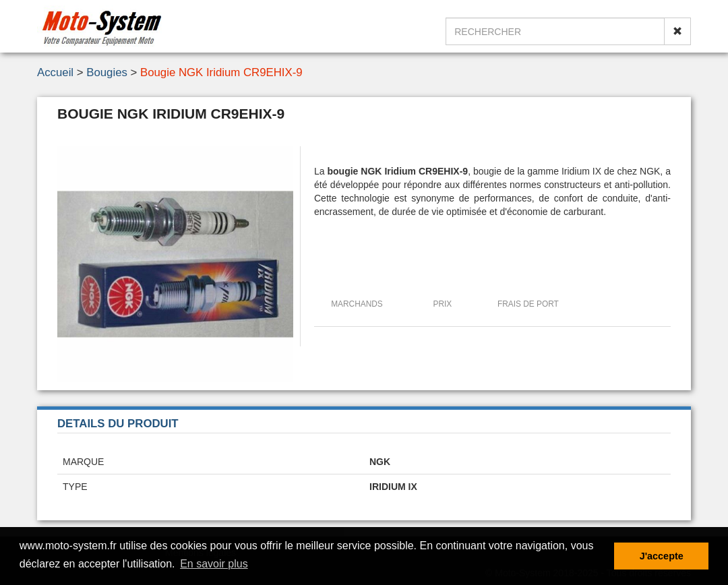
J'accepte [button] (662, 556)
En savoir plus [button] (214, 564)
